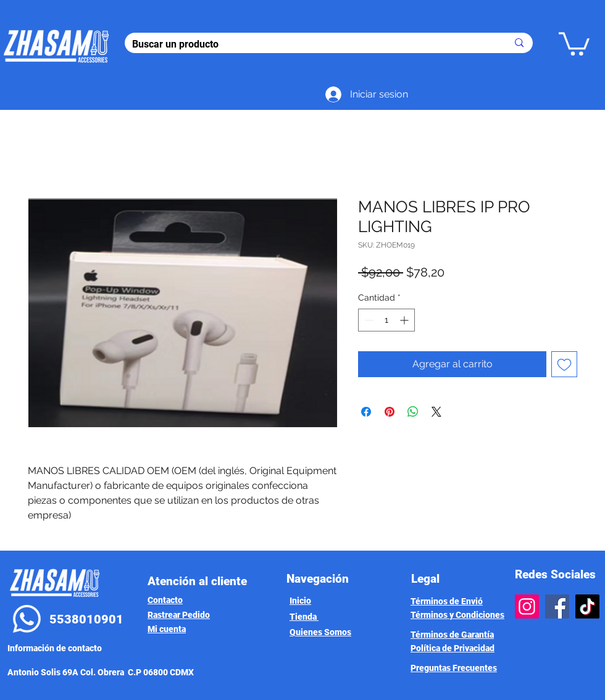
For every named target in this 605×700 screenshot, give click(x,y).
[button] (574, 43)
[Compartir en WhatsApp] (413, 412)
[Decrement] (368, 320)
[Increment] (405, 320)
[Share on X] (436, 412)
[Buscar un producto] (311, 44)
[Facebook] (557, 606)
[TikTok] (587, 606)
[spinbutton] (386, 320)
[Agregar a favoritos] (564, 364)
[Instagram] (527, 606)
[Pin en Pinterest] (390, 412)
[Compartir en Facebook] (366, 412)
